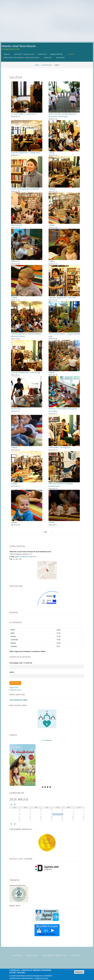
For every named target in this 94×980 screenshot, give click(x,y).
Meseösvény (16, 409)
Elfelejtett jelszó (15, 690)
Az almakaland (47, 740)
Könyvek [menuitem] (42, 55)
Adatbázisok (32, 955)
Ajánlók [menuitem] (48, 58)
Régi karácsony (16, 225)
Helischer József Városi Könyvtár (19, 46)
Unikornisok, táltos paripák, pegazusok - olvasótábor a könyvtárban (63, 115)
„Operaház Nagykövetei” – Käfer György (26, 372)
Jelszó (12, 672)
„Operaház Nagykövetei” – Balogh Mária (25, 153)
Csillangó (52, 153)
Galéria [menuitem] (71, 54)
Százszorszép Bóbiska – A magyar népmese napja (64, 335)
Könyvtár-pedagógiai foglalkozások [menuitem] (22, 58)
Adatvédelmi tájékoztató (55, 955)
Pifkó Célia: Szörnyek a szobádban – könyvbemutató (61, 485)
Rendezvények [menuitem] (57, 54)
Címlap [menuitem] (7, 54)
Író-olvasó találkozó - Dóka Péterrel (24, 114)
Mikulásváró (15, 261)
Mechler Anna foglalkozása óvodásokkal (25, 189)
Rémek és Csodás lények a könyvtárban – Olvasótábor (63, 410)
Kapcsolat (76, 955)
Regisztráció (14, 687)
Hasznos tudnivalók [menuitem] (24, 55)
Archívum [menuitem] (60, 58)
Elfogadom (79, 972)
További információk (41, 978)
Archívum (17, 955)
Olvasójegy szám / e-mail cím (21, 663)
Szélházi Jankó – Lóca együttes (60, 447)
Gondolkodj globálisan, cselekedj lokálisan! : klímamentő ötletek (26, 335)
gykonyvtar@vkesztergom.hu (26, 557)
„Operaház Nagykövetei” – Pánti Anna (62, 297)
